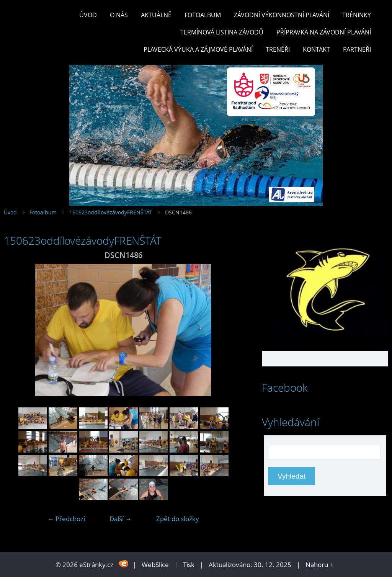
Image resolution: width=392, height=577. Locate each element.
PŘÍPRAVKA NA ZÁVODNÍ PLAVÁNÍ (324, 32)
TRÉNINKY (357, 15)
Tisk (189, 565)
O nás (119, 15)
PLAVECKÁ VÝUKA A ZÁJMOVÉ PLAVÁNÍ (198, 49)
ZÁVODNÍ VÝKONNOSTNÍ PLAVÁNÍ (282, 15)
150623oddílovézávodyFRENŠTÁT (111, 212)
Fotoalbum (203, 15)
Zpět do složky (178, 519)
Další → (121, 519)
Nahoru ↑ (319, 565)
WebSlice (155, 565)
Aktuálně (156, 15)
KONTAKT (316, 49)
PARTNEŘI (357, 49)
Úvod (88, 15)
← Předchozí (66, 519)
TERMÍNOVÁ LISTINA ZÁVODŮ (222, 32)
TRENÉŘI (278, 49)
